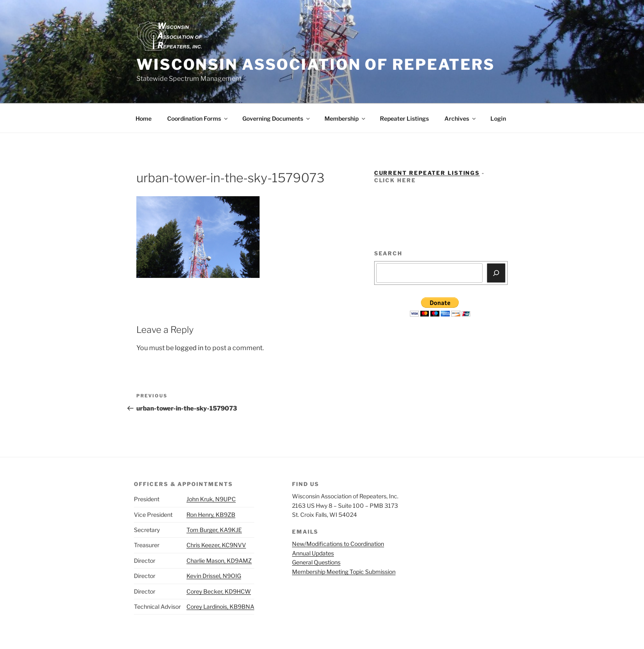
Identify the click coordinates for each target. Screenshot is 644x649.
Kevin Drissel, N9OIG (214, 576)
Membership (345, 118)
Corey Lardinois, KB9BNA (220, 607)
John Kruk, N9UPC (211, 499)
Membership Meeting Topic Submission (344, 572)
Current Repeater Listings (427, 173)
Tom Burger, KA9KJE (214, 530)
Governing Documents (277, 118)
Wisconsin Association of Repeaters (316, 64)
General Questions (316, 562)
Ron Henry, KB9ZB (211, 515)
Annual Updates (313, 553)
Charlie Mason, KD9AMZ (219, 561)
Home (144, 118)
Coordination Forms (198, 118)
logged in (189, 348)
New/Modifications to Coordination (338, 544)
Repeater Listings (404, 118)
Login (498, 118)
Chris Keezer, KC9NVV (216, 545)
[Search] (496, 273)
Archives (461, 118)
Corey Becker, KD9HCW (219, 591)
